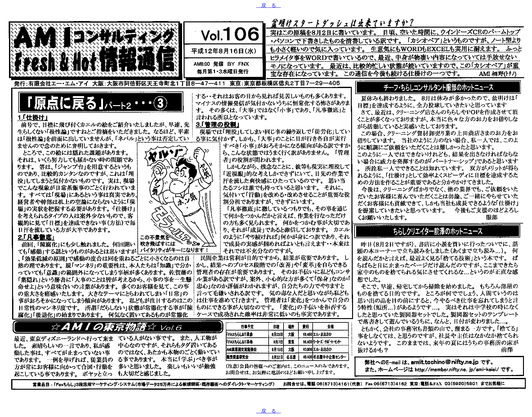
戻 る (269, 5)
